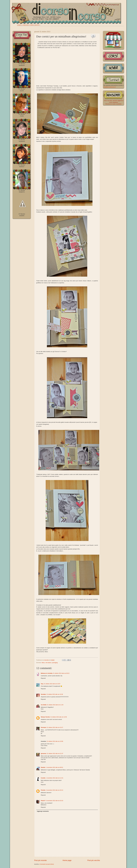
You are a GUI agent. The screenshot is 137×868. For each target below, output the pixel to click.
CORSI (32, 25)
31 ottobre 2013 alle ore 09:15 (61, 673)
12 (93, 36)
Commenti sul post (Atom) (47, 864)
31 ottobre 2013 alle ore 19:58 (55, 741)
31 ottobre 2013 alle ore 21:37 (55, 753)
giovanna (44, 753)
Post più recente (40, 860)
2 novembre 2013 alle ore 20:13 (54, 790)
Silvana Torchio (45, 717)
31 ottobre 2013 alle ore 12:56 (59, 717)
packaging (55, 663)
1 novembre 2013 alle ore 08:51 (54, 767)
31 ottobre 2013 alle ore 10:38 (55, 694)
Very (42, 684)
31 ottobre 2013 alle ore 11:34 (55, 705)
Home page (67, 860)
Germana (43, 727)
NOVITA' (37, 25)
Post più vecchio (94, 860)
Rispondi (43, 678)
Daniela (43, 767)
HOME (19, 25)
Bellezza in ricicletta (47, 673)
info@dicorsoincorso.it (110, 87)
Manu (43, 663)
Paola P (43, 801)
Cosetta (43, 778)
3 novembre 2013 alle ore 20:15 (55, 801)
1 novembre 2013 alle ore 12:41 (55, 778)
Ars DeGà (44, 705)
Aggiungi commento (43, 811)
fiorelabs (43, 694)
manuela (47, 660)
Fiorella (43, 790)
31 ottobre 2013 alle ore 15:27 (55, 727)
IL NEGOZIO (25, 25)
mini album (48, 663)
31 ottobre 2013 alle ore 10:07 (52, 684)
